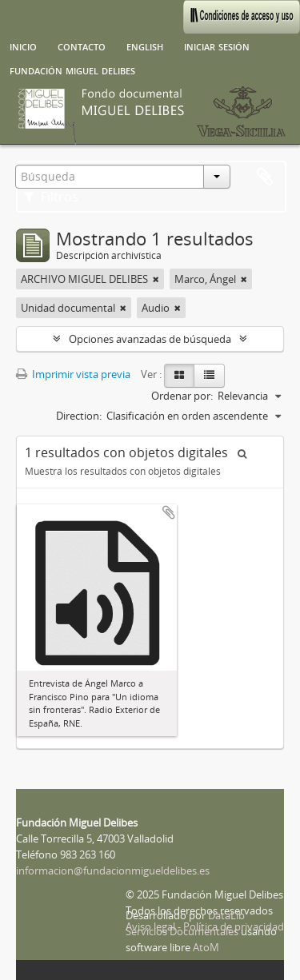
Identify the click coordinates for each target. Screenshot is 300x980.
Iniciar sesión (217, 46)
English (145, 46)
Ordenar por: (182, 396)
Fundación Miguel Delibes (72, 70)
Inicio (23, 46)
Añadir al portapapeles (169, 512)
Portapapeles (265, 177)
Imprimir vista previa (73, 374)
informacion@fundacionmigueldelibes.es (113, 870)
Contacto (82, 46)
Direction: (79, 416)
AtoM (206, 947)
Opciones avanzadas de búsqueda (150, 339)
